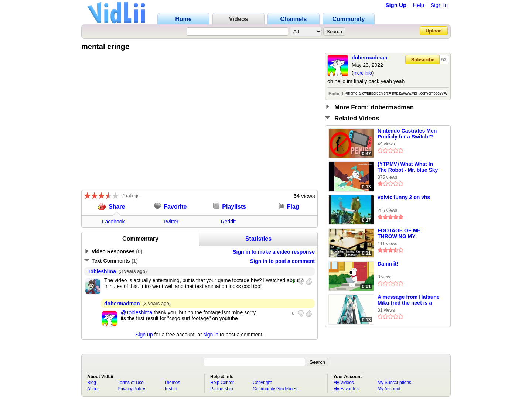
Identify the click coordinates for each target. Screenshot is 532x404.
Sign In (439, 5)
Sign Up (396, 5)
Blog (92, 383)
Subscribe (423, 60)
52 (444, 60)
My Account (389, 389)
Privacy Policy (131, 389)
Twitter (171, 222)
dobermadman (369, 58)
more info (363, 73)
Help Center (222, 383)
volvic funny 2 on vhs (404, 197)
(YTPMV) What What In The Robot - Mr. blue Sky (408, 167)
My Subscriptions (394, 383)
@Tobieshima (137, 312)
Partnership (221, 389)
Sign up (144, 335)
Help (418, 5)
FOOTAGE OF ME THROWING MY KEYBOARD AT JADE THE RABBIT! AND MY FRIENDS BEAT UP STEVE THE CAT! (405, 234)
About (93, 389)
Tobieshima (102, 271)
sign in (211, 335)
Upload (434, 31)
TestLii (170, 389)
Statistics (258, 239)
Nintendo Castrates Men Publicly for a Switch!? (407, 134)
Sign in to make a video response (274, 252)
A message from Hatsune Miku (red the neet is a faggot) (409, 300)
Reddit (228, 222)
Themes (172, 383)
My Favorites (346, 389)
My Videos (344, 383)
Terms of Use (131, 383)
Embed (336, 94)
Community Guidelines (275, 389)
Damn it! (388, 264)
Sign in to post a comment (282, 261)
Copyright (262, 383)
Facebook (113, 222)
